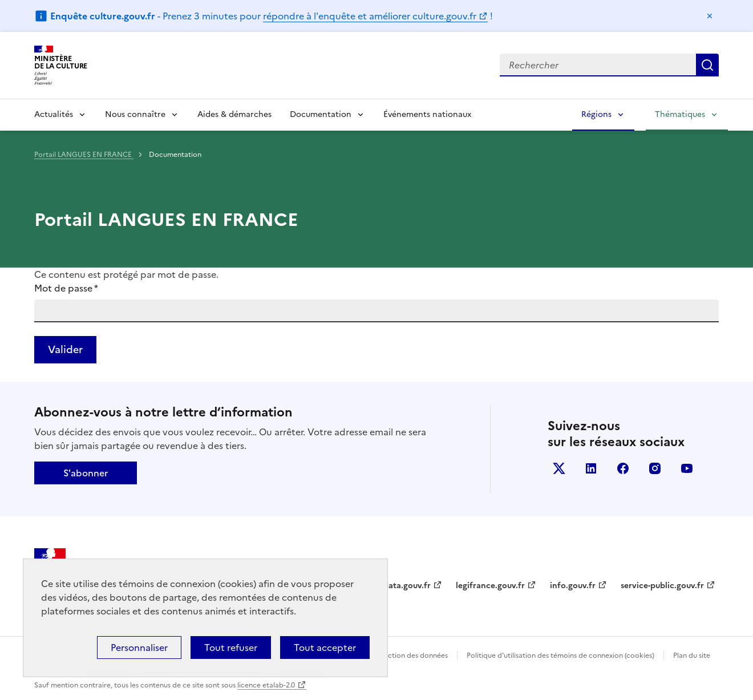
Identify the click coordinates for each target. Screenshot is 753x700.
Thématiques (680, 114)
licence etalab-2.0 (266, 685)
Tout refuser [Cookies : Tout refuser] (231, 648)
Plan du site (692, 656)
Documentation (321, 114)
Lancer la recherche (707, 65)
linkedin (591, 468)
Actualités (54, 114)
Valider (65, 349)
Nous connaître (135, 114)
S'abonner (86, 473)
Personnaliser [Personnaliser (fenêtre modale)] (139, 648)
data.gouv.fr (407, 586)
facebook (623, 468)
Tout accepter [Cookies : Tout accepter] (325, 648)
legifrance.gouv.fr (490, 586)
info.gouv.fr (573, 586)
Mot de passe (66, 288)
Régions (596, 114)
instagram (655, 468)
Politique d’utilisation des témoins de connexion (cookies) (560, 656)
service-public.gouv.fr (662, 586)
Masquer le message (710, 16)
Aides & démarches (234, 114)
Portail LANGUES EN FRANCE (84, 155)
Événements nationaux (427, 114)
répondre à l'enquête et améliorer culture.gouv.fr (370, 16)
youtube (687, 468)
